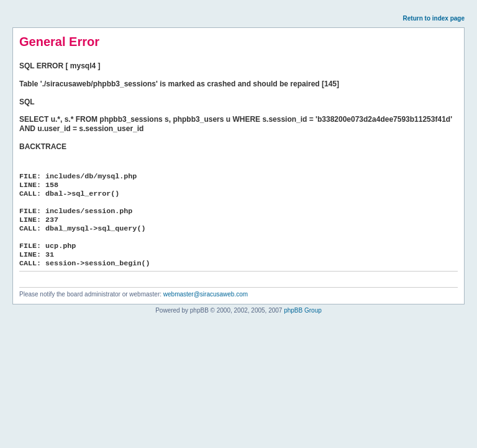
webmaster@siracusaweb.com (206, 294)
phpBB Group (303, 310)
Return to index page (434, 18)
